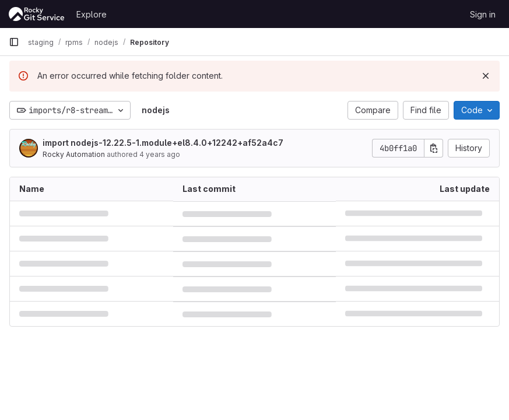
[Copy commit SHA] (434, 148)
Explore (92, 14)
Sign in (483, 14)
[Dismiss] (486, 76)
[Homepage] (37, 14)
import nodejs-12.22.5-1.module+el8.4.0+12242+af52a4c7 (163, 143)
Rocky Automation (74, 154)
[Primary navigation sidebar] (14, 42)
